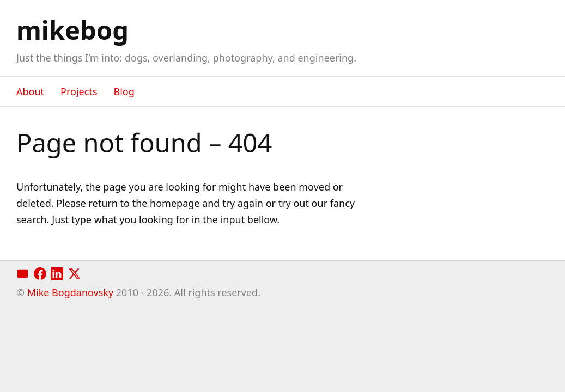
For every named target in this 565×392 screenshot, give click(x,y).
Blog (124, 91)
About (30, 91)
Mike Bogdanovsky (70, 292)
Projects (79, 91)
